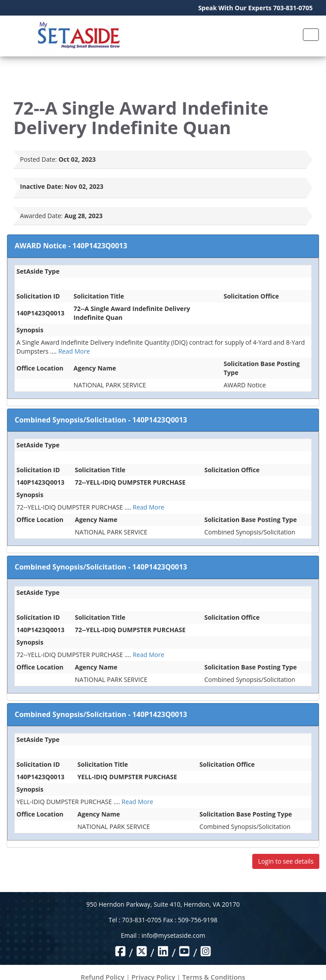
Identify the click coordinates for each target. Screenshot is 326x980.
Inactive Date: (42, 186)
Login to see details (286, 861)
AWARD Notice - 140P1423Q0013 (71, 246)
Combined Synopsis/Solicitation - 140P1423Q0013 (101, 420)
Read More (74, 351)
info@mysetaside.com (173, 935)
